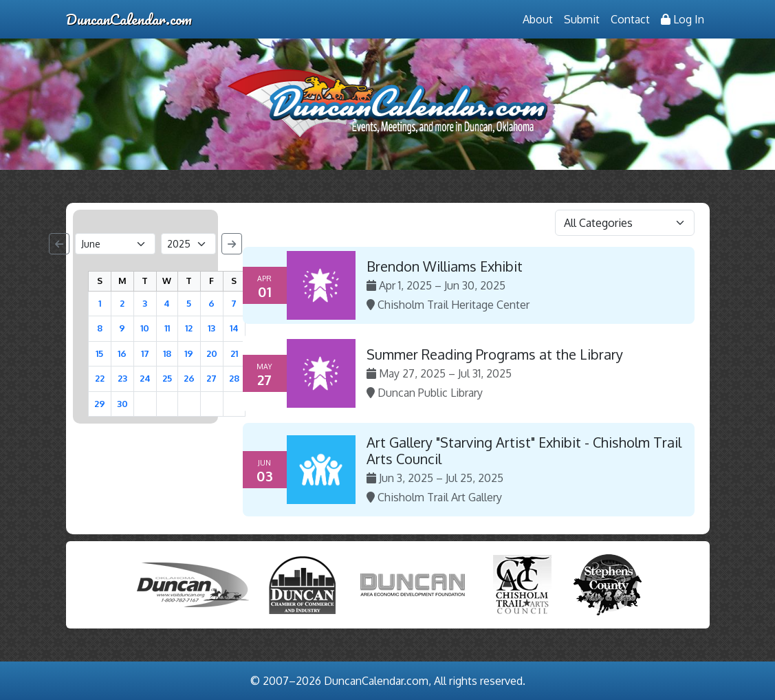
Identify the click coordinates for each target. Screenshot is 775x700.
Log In (683, 19)
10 (145, 328)
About (538, 19)
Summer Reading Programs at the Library (495, 354)
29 (100, 404)
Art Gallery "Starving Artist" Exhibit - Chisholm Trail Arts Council (524, 450)
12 (189, 328)
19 (189, 353)
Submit (582, 19)
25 (167, 378)
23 (122, 378)
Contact (630, 19)
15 (99, 353)
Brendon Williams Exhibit (445, 266)
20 (212, 353)
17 (145, 353)
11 (167, 328)
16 (122, 353)
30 (122, 404)
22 (100, 378)
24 (145, 378)
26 (189, 378)
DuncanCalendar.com (129, 19)
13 (211, 328)
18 (167, 353)
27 (211, 378)
